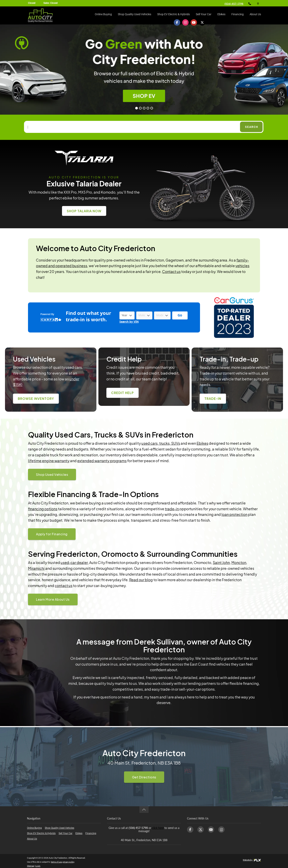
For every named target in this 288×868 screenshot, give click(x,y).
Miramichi (36, 568)
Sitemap (31, 866)
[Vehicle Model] (162, 315)
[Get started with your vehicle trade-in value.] (180, 315)
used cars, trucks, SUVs (161, 443)
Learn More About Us (53, 599)
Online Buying (103, 15)
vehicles (242, 266)
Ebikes (221, 15)
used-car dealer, (75, 562)
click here (158, 828)
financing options (43, 509)
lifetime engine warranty (49, 461)
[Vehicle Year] (127, 315)
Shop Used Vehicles (52, 474)
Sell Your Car (204, 15)
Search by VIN (129, 322)
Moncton (239, 562)
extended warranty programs (102, 461)
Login (38, 866)
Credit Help (122, 393)
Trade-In (213, 399)
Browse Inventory (36, 399)
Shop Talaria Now (84, 211)
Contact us (171, 271)
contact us (64, 586)
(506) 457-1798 (234, 4)
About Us (255, 15)
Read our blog (141, 580)
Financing (237, 15)
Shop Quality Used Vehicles (134, 15)
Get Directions (144, 777)
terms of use (56, 862)
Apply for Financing (52, 534)
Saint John (221, 562)
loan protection (234, 514)
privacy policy (68, 862)
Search (252, 127)
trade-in (172, 509)
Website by (252, 860)
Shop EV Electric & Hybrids (173, 15)
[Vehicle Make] (144, 315)
